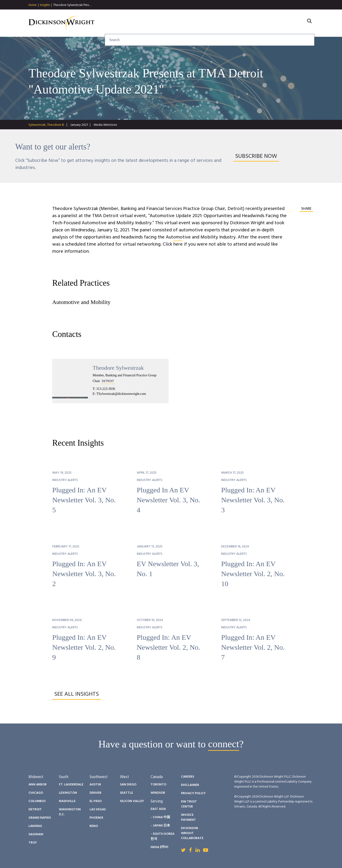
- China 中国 (160, 817)
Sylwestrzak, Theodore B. (46, 125)
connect (224, 744)
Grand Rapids (40, 818)
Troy (33, 843)
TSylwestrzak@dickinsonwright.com (121, 394)
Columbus (37, 801)
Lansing (35, 826)
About (293, 23)
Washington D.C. (70, 812)
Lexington (68, 793)
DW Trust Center (189, 804)
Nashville (67, 801)
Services (155, 23)
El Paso (96, 801)
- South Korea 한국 (162, 836)
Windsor (158, 793)
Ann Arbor (38, 785)
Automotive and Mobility (81, 302)
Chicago (36, 793)
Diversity (238, 23)
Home (33, 5)
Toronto (158, 785)
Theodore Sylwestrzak (118, 368)
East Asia (158, 809)
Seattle (126, 793)
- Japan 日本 (160, 826)
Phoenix (96, 818)
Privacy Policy (193, 793)
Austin (95, 785)
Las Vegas (98, 810)
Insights (45, 5)
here (178, 244)
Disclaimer (190, 785)
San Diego (128, 785)
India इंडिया (159, 847)
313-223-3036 (106, 389)
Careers (268, 23)
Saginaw (36, 834)
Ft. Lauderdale (71, 785)
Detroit (35, 810)
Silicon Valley (132, 801)
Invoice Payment (188, 817)
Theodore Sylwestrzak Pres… (72, 5)
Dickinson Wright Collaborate (192, 833)
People (211, 23)
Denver (95, 793)
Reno (94, 826)
